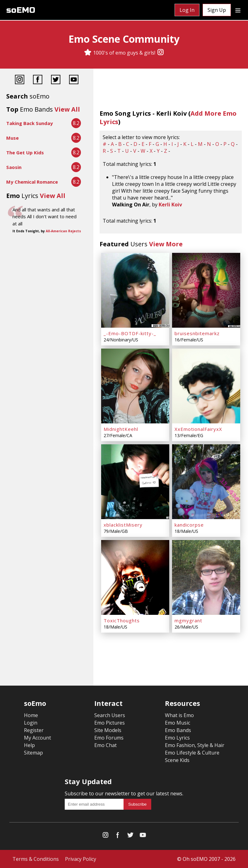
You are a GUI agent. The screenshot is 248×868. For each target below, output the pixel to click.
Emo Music (178, 723)
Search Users (110, 715)
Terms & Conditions (36, 859)
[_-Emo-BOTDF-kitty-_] (135, 290)
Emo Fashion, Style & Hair (195, 745)
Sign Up (217, 10)
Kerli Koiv (170, 205)
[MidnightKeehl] (135, 386)
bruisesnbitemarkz (197, 333)
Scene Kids (177, 760)
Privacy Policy (81, 859)
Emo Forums (109, 738)
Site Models (108, 730)
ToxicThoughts (122, 620)
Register (34, 730)
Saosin (14, 167)
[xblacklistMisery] (135, 482)
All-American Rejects (63, 231)
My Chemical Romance (32, 182)
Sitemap (33, 753)
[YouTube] (74, 80)
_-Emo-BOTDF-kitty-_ (130, 333)
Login (31, 723)
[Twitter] (56, 80)
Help (29, 745)
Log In (187, 10)
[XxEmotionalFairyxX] (206, 386)
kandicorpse (189, 525)
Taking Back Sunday (30, 123)
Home (31, 715)
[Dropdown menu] (238, 10)
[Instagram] (161, 53)
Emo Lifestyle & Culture (192, 753)
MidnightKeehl (121, 429)
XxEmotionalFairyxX (198, 429)
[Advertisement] (47, 256)
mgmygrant (188, 620)
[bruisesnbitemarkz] (206, 290)
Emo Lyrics (177, 738)
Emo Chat (105, 745)
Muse (12, 138)
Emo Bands (178, 730)
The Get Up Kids (25, 152)
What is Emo (179, 715)
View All (67, 109)
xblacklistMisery (123, 525)
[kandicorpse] (206, 482)
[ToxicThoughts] (135, 577)
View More (166, 244)
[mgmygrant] (206, 577)
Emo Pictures (110, 723)
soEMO (21, 10)
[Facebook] (38, 80)
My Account (37, 738)
